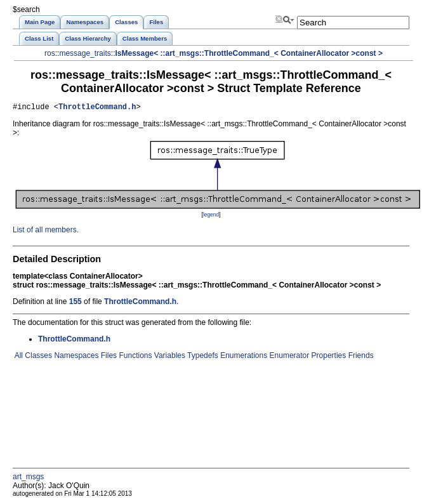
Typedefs (202, 357)
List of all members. (46, 232)
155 (76, 303)
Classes (37, 357)
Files (108, 357)
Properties (327, 357)
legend (211, 216)
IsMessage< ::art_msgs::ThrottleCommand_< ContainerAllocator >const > (248, 53)
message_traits (85, 53)
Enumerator (288, 357)
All (18, 357)
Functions (134, 357)
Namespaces (75, 357)
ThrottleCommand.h (97, 108)
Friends (359, 357)
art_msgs (28, 479)
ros (50, 53)
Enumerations (243, 357)
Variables (168, 357)
